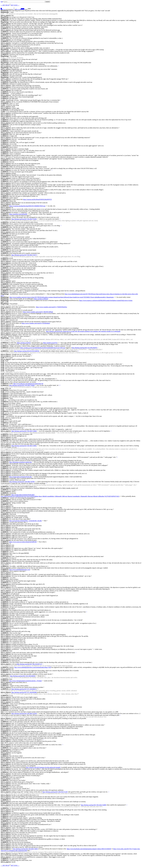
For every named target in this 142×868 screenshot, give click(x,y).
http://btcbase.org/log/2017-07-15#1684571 (24, 689)
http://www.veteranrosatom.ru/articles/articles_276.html (25, 681)
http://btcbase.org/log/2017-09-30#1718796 (24, 713)
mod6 (2, 309)
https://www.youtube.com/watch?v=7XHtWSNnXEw (52, 307)
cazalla (3, 100)
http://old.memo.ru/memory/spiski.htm (20, 462)
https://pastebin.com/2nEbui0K (18, 214)
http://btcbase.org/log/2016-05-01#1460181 (27, 351)
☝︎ (60, 219)
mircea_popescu (6, 15)
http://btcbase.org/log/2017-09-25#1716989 (93, 805)
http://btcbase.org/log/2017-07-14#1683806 (24, 692)
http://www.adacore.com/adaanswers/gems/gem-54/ (28, 384)
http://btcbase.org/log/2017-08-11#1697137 (29, 664)
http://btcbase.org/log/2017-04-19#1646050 (23, 676)
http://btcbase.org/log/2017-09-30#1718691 (24, 446)
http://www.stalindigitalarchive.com (20, 570)
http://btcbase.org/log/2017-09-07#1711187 (55, 792)
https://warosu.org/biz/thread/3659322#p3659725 (37, 199)
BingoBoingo (5, 11)
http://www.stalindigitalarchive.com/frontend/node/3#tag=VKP (33, 667)
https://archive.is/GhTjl (24, 343)
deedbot (3, 58)
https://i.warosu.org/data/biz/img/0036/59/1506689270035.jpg (27, 206)
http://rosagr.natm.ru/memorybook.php (20, 477)
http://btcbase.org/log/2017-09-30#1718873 (26, 849)
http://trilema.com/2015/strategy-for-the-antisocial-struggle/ (43, 767)
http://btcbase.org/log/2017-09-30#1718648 (22, 385)
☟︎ (59, 66)
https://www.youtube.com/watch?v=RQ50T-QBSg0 (38, 312)
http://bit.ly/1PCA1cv (95, 349)
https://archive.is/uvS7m (50, 343)
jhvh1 (2, 14)
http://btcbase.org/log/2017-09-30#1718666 (24, 431)
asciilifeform (5, 20)
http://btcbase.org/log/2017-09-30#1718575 (24, 255)
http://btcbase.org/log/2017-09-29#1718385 (24, 219)
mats (2, 302)
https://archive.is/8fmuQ (41, 299)
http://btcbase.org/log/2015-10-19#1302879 (84, 348)
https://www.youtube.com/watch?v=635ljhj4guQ (36, 323)
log (2, 2)
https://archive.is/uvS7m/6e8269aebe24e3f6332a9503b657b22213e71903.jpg (43, 348)
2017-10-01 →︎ (15, 5)
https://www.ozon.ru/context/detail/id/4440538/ (23, 542)
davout (3, 310)
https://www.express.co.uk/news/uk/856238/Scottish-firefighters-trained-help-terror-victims (106, 300)
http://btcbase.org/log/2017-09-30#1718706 (22, 482)
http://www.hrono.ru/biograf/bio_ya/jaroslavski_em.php (25, 521)
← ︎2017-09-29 (5, 5)
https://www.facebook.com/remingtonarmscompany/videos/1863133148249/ (89, 849)
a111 (2, 221)
